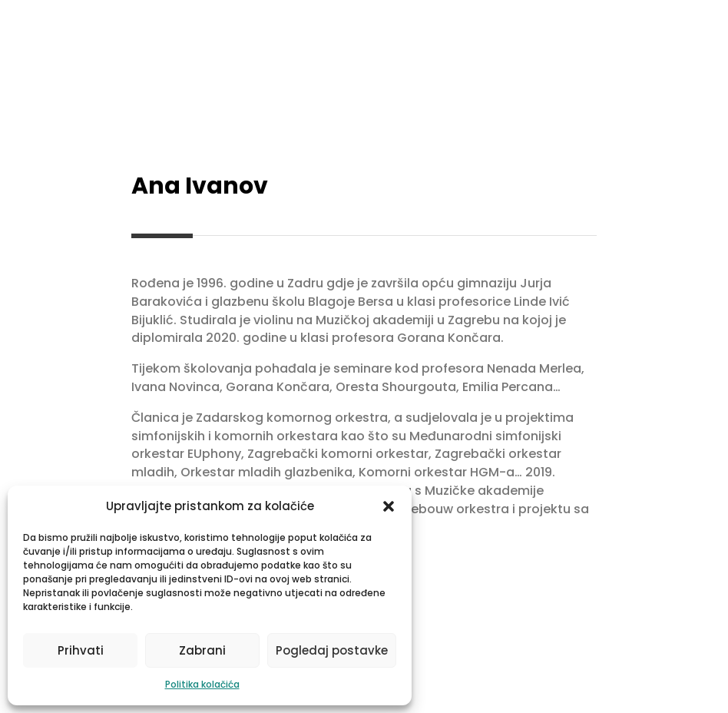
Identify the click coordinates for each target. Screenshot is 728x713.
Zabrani (202, 650)
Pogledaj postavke (332, 650)
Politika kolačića (202, 684)
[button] (389, 506)
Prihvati (81, 650)
